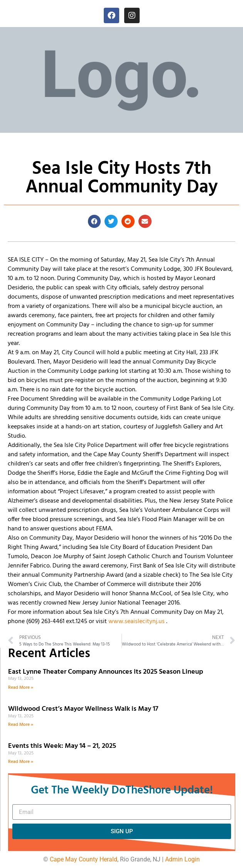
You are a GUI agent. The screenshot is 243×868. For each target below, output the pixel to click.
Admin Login (182, 859)
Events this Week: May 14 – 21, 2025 (62, 746)
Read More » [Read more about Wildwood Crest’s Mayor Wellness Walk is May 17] (21, 725)
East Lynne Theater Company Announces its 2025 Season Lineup (106, 672)
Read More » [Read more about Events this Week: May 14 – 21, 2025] (21, 762)
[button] (94, 221)
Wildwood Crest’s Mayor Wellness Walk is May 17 (85, 709)
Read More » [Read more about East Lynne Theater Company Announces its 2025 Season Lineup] (21, 688)
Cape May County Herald (84, 859)
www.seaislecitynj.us (137, 622)
